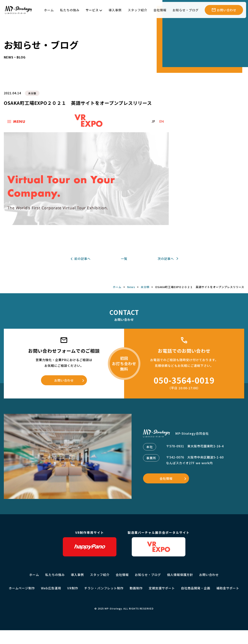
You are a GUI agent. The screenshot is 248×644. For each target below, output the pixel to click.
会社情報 (160, 10)
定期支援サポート (162, 588)
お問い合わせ (64, 380)
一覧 (124, 259)
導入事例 (115, 10)
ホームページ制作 (22, 588)
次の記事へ (166, 259)
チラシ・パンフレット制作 (104, 588)
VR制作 (73, 588)
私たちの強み (70, 10)
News (131, 287)
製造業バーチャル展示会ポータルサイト (159, 543)
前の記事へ (82, 259)
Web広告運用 (51, 588)
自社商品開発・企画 (196, 588)
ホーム (49, 10)
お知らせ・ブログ (186, 10)
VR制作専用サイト (90, 543)
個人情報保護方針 (180, 575)
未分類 (32, 93)
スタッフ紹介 (138, 10)
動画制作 (136, 588)
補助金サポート (228, 588)
